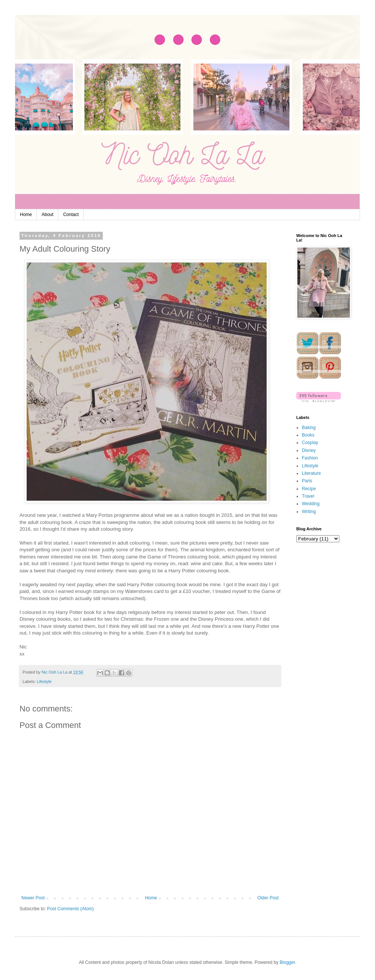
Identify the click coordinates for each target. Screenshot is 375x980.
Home (26, 215)
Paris (307, 481)
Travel (308, 496)
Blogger (287, 962)
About (47, 215)
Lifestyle (44, 681)
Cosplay (310, 443)
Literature (311, 473)
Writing (309, 512)
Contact (71, 215)
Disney (309, 450)
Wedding (311, 504)
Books (308, 435)
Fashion (310, 458)
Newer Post (33, 898)
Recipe (309, 489)
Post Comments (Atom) (70, 909)
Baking (309, 428)
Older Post (268, 898)
